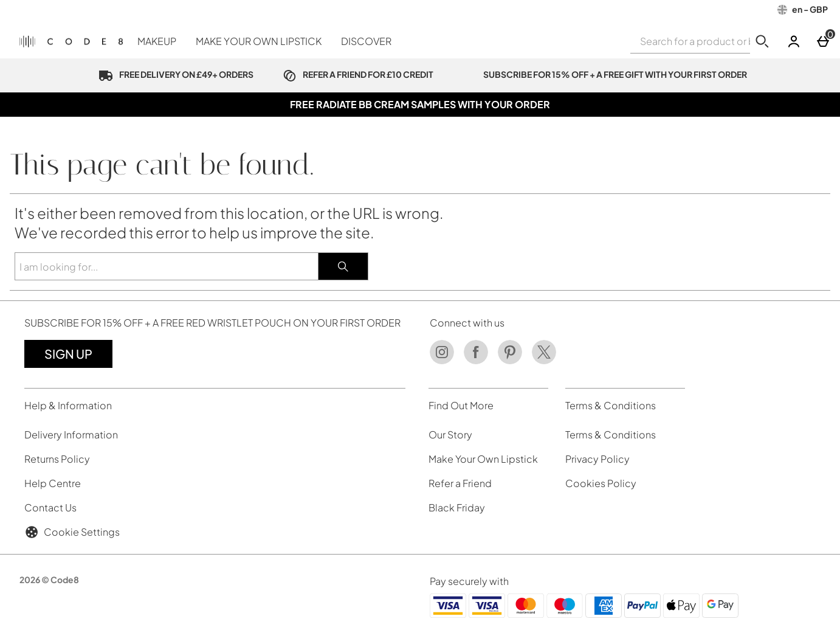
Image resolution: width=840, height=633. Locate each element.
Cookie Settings (72, 532)
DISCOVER (366, 41)
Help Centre (53, 483)
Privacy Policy (597, 459)
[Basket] (823, 41)
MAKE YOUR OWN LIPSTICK (259, 41)
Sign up (68, 354)
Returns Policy (57, 459)
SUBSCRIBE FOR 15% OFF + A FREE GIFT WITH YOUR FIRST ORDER (602, 74)
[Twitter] (544, 361)
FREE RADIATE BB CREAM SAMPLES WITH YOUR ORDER (420, 104)
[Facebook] (476, 361)
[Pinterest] (510, 361)
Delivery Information (71, 434)
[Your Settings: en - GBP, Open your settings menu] (803, 10)
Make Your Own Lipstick (483, 459)
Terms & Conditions (611, 434)
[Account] (794, 41)
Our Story (450, 434)
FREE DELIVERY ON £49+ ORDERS (174, 74)
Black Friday (457, 507)
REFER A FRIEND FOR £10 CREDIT (356, 74)
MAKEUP (157, 41)
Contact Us (50, 507)
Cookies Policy (601, 483)
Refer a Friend (460, 483)
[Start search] (762, 41)
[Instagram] (442, 361)
